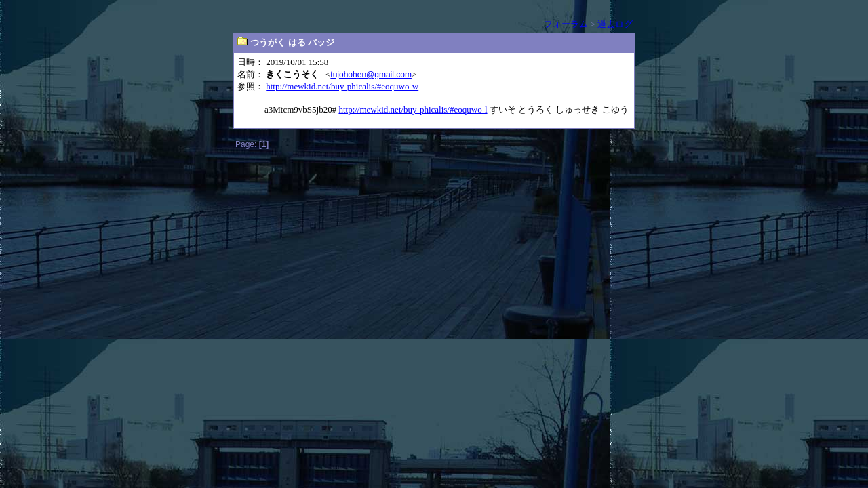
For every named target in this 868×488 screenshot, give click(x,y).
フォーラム (566, 24)
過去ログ (615, 24)
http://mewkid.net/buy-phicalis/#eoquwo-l (413, 109)
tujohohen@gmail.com (371, 75)
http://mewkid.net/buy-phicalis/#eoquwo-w (342, 86)
